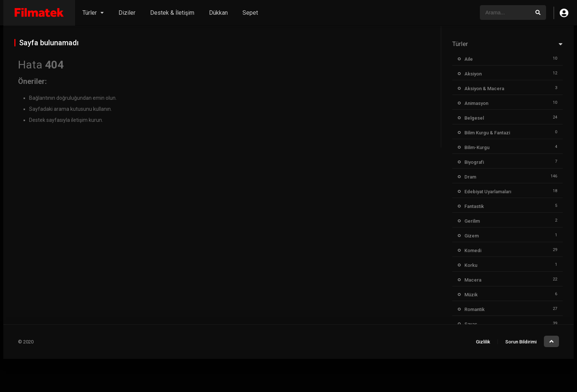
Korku (471, 265)
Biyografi (474, 162)
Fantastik (474, 206)
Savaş (471, 324)
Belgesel (474, 118)
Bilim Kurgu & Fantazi (487, 133)
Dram (470, 177)
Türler (90, 13)
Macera (473, 280)
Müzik (471, 295)
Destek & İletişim (172, 13)
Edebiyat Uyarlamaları (488, 192)
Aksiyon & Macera (484, 89)
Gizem (472, 236)
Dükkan (218, 13)
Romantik (475, 309)
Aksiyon (473, 74)
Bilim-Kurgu (477, 147)
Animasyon (476, 103)
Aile (469, 59)
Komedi (473, 250)
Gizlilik (483, 342)
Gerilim (472, 221)
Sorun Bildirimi (521, 342)
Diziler (127, 13)
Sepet (250, 13)
